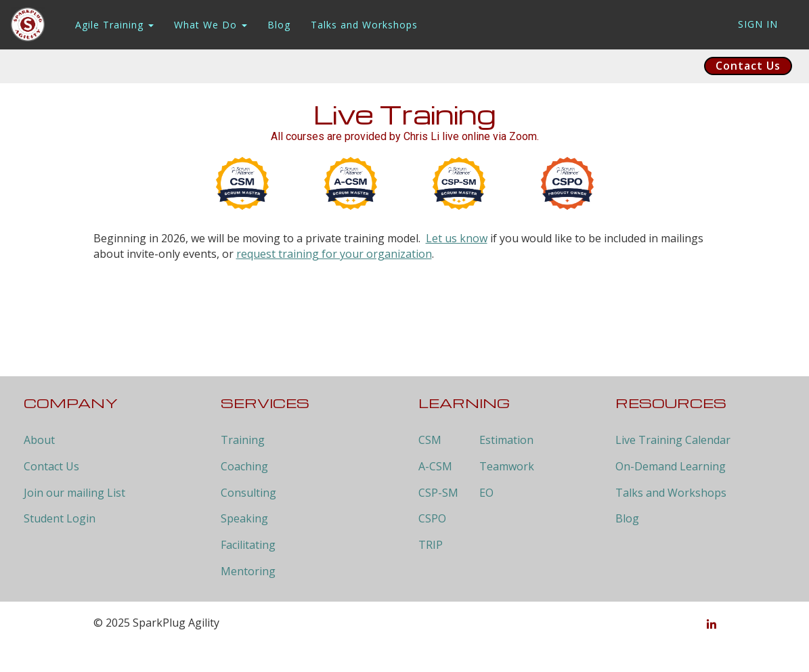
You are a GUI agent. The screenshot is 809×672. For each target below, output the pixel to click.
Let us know (457, 238)
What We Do (211, 25)
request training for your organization (334, 254)
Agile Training (114, 25)
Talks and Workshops (364, 25)
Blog (279, 25)
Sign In (758, 24)
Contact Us (748, 66)
